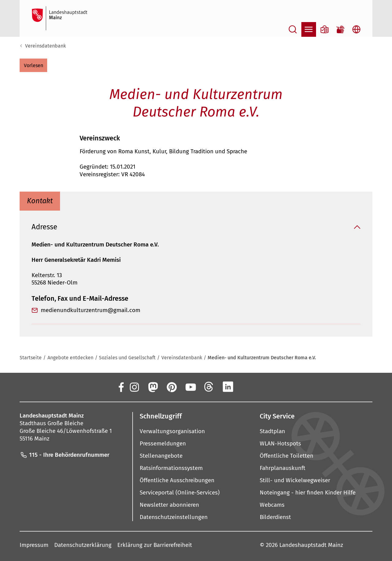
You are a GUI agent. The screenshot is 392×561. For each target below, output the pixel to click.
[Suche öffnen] (293, 29)
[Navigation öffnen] (309, 29)
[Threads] (209, 387)
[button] (33, 65)
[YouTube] (190, 387)
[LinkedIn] (228, 387)
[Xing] (247, 387)
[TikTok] (266, 387)
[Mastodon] (153, 387)
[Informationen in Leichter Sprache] (325, 29)
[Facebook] (121, 387)
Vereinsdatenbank (45, 46)
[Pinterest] (171, 387)
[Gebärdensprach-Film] (341, 29)
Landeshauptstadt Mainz (311, 545)
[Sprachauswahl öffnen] (356, 29)
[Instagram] (134, 387)
